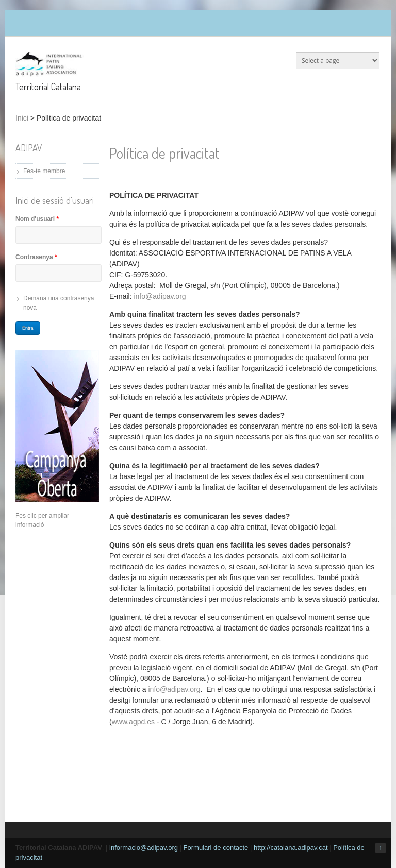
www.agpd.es (133, 722)
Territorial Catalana (48, 87)
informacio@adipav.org (144, 848)
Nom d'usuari (37, 219)
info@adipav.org (160, 296)
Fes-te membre (44, 171)
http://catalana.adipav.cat (291, 848)
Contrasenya (36, 257)
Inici (22, 118)
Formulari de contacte (216, 848)
